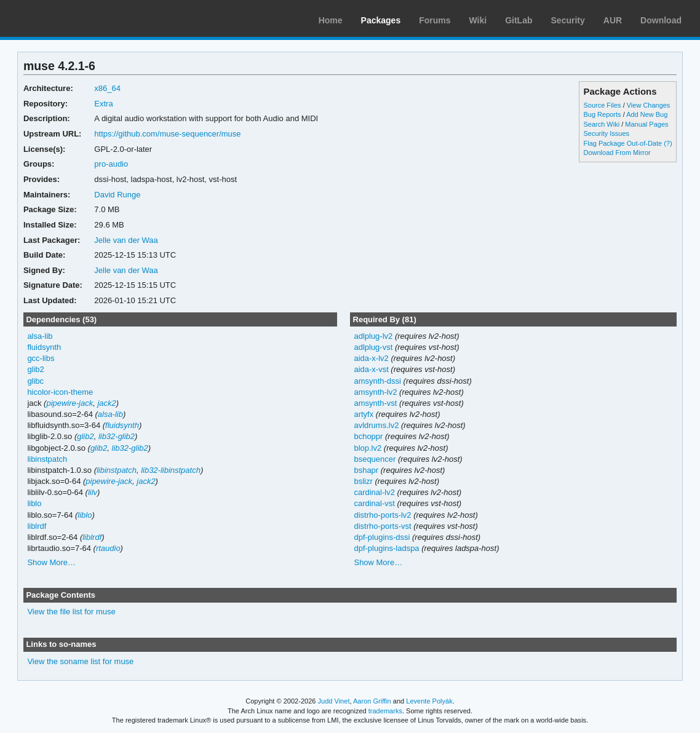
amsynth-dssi (377, 381)
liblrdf (37, 526)
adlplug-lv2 (373, 336)
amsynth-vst (375, 403)
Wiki (478, 20)
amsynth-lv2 (375, 392)
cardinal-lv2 (374, 492)
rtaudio (108, 548)
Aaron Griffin (372, 701)
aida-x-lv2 (371, 358)
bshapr (366, 470)
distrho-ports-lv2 (382, 515)
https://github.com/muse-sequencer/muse (167, 134)
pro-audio (111, 164)
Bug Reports (603, 114)
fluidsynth (44, 347)
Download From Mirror (617, 153)
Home (331, 20)
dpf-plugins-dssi (382, 537)
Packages (381, 20)
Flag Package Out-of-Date (623, 143)
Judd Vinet (334, 701)
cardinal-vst (374, 503)
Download (661, 20)
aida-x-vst (371, 369)
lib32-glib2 (117, 436)
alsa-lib (40, 336)
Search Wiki (602, 124)
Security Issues (607, 133)
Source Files (603, 105)
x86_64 (107, 88)
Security (568, 20)
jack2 (106, 403)
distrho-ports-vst (382, 526)
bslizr (363, 481)
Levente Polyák (429, 701)
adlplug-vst (373, 347)
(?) (668, 143)
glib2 (35, 369)
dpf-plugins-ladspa (386, 548)
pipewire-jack (70, 403)
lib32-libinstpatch (171, 470)
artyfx (364, 414)
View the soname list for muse (80, 661)
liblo (34, 503)
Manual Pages (646, 124)
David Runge (117, 195)
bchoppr (368, 436)
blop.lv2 (368, 448)
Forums (435, 20)
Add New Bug (647, 114)
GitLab (519, 20)
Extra (103, 104)
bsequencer (375, 459)
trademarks (385, 711)
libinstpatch (47, 459)
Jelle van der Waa (126, 240)
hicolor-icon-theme (60, 392)
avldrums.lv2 (376, 425)
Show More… (51, 562)
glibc (35, 381)
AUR (613, 20)
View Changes (649, 105)
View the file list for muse (71, 612)
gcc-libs (41, 358)
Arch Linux (68, 18)
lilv (93, 492)
